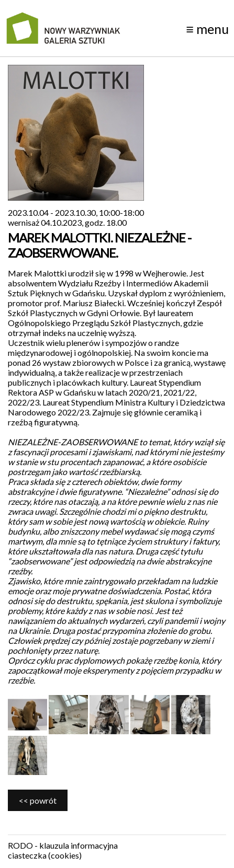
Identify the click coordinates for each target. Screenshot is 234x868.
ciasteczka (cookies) (45, 855)
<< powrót (38, 800)
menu (207, 29)
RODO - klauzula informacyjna (63, 845)
